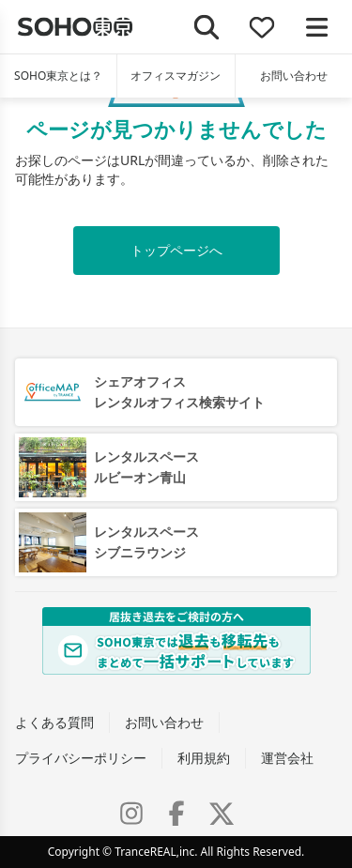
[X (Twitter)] (222, 814)
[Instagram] (131, 814)
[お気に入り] (262, 27)
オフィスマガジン (176, 76)
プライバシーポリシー (81, 758)
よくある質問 (54, 722)
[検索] (207, 27)
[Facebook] (176, 814)
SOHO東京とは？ (58, 76)
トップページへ (176, 250)
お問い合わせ (294, 76)
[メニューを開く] (317, 27)
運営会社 (287, 758)
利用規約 (204, 758)
